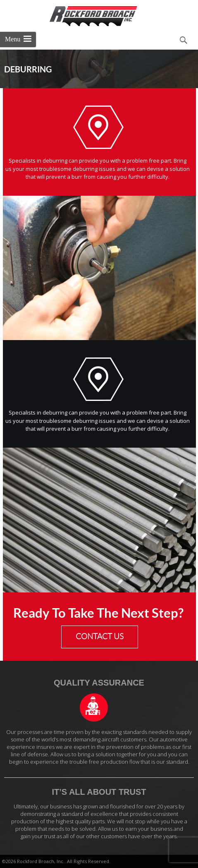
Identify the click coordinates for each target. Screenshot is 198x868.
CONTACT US (100, 637)
